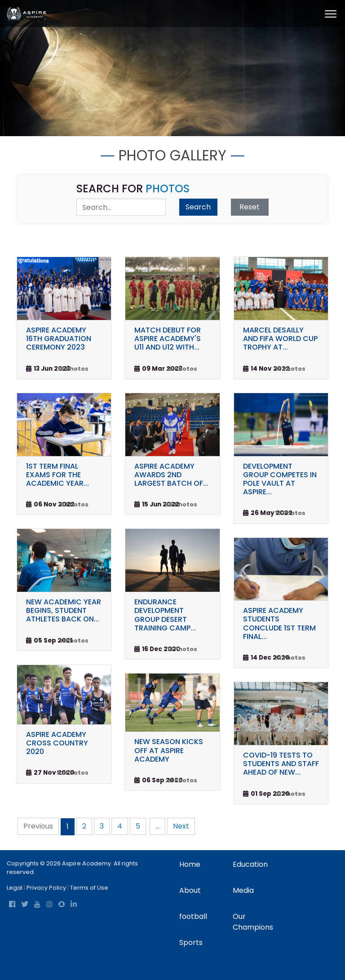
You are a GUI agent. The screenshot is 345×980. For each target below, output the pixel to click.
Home (190, 864)
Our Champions (253, 922)
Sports (191, 942)
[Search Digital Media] (121, 207)
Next (181, 826)
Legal (15, 888)
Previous (38, 826)
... (157, 826)
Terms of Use (89, 888)
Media (243, 890)
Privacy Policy (46, 888)
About (190, 890)
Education (250, 864)
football (193, 916)
